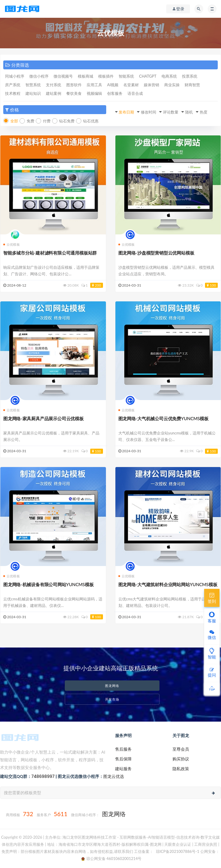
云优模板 (12, 244)
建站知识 (33, 93)
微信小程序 (39, 76)
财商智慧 (192, 85)
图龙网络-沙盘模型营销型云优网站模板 (156, 253)
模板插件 (106, 76)
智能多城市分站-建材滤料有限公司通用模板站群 (50, 253)
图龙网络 (112, 686)
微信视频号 (63, 76)
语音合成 (135, 93)
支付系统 (54, 85)
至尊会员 (181, 749)
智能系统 (126, 76)
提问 (212, 673)
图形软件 (74, 85)
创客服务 (115, 93)
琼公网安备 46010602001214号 (111, 859)
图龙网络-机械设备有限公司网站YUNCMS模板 (48, 584)
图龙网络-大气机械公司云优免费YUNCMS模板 (163, 418)
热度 (204, 112)
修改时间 (149, 112)
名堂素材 (131, 85)
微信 (212, 635)
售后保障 (123, 759)
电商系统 (169, 76)
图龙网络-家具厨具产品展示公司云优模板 (43, 418)
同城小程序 (15, 76)
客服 (212, 617)
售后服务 (123, 749)
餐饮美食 (74, 93)
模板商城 (86, 76)
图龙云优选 (114, 776)
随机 (189, 112)
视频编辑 (94, 93)
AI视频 (113, 85)
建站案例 (54, 93)
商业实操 (172, 85)
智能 (212, 653)
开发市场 (112, 699)
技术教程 (13, 93)
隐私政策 (181, 769)
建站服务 (123, 769)
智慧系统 (33, 85)
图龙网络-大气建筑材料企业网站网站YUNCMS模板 (168, 584)
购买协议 (181, 759)
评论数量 (171, 112)
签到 (212, 598)
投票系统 (190, 76)
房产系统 (13, 85)
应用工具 (94, 85)
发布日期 (126, 112)
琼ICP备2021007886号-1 (177, 851)
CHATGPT (148, 76)
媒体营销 (151, 85)
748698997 (43, 776)
